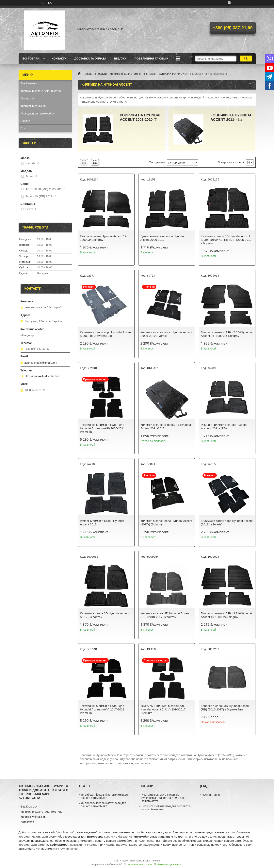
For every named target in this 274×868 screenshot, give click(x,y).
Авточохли (27, 98)
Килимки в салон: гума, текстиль (41, 91)
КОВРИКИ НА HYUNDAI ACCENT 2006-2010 (140, 117)
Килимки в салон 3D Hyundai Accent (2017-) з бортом (105, 615)
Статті (24, 128)
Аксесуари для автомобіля (38, 113)
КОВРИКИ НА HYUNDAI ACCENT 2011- (231, 117)
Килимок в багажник (33, 106)
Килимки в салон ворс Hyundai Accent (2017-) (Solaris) (166, 523)
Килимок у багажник (33, 817)
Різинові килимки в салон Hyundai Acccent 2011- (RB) (224, 426)
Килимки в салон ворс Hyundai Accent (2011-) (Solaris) (227, 523)
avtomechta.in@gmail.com (41, 363)
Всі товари (31, 59)
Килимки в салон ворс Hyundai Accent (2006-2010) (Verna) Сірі (106, 334)
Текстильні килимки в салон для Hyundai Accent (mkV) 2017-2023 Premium (102, 709)
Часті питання (211, 795)
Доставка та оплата (90, 59)
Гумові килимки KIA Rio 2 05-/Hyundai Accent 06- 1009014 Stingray (226, 334)
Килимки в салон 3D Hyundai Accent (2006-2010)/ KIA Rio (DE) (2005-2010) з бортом (227, 240)
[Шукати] (246, 59)
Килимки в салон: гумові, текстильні (133, 74)
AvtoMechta (65, 832)
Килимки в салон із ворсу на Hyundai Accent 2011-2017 (166, 426)
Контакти (59, 59)
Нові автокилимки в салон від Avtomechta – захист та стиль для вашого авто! (163, 798)
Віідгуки (120, 59)
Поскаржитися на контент (138, 864)
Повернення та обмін (152, 59)
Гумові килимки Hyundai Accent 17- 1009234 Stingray (104, 238)
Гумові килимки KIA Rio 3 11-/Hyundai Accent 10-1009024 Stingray (226, 615)
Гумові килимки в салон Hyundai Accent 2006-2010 (162, 238)
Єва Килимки (29, 807)
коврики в (118, 836)
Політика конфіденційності (169, 864)
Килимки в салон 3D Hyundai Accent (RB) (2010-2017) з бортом (165, 615)
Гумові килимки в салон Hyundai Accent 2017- (102, 523)
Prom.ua (155, 861)
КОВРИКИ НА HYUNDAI (174, 74)
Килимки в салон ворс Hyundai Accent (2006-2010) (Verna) (166, 334)
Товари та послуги (95, 74)
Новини (25, 121)
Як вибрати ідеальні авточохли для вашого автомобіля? (104, 805)
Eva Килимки (29, 83)
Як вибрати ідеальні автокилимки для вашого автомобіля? (105, 796)
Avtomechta (147, 841)
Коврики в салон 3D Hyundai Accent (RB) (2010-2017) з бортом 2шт (225, 708)
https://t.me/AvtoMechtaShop (42, 376)
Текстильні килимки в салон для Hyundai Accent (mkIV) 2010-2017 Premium (163, 709)
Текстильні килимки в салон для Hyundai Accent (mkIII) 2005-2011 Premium (102, 428)
